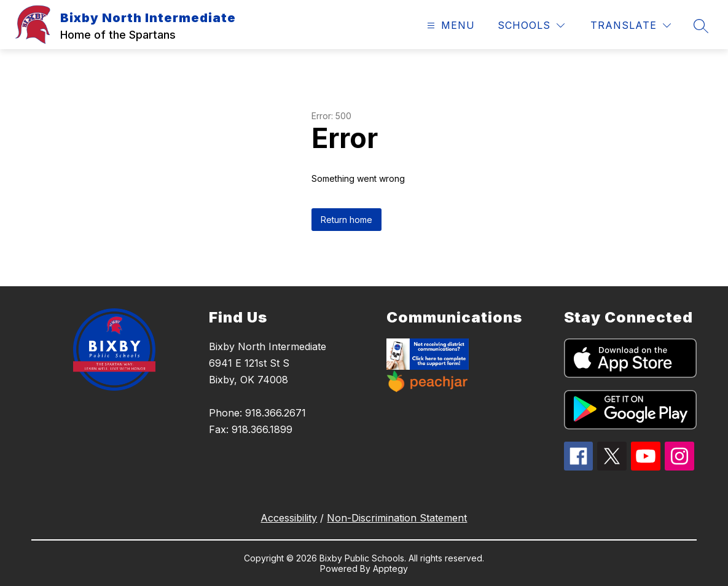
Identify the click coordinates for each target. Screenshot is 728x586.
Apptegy (390, 568)
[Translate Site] (631, 25)
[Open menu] (449, 25)
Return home (346, 220)
